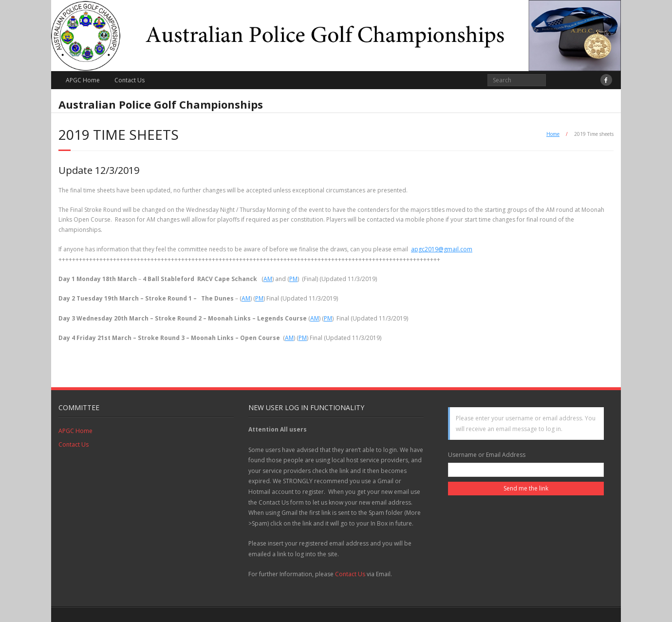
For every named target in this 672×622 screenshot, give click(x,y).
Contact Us (130, 80)
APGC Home (83, 80)
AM (268, 279)
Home (553, 134)
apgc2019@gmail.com (442, 249)
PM (293, 279)
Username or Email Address (487, 455)
